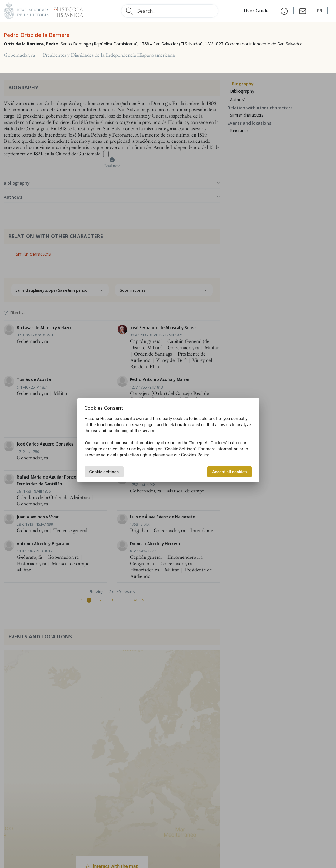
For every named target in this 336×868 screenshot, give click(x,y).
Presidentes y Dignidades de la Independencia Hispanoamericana (109, 55)
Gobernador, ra (19, 55)
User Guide (257, 11)
